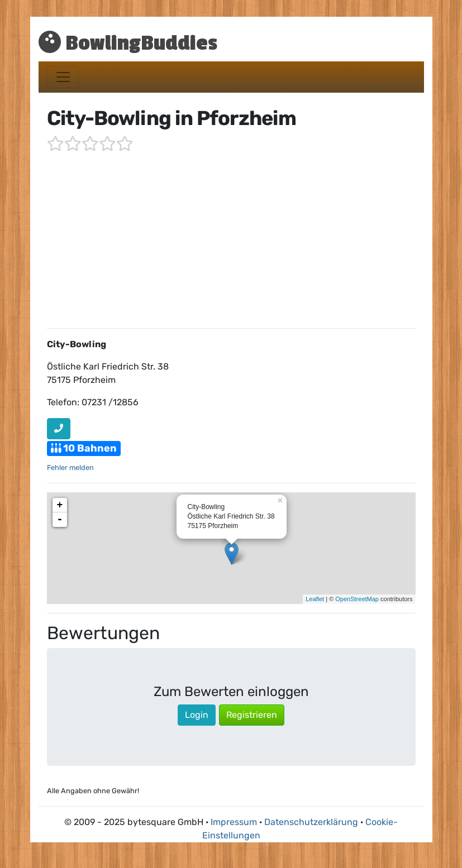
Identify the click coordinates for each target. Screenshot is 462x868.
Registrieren (252, 715)
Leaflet (315, 599)
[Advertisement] (231, 241)
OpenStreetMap (357, 599)
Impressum (234, 822)
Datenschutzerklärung (311, 822)
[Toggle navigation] (63, 77)
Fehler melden (70, 467)
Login (197, 715)
